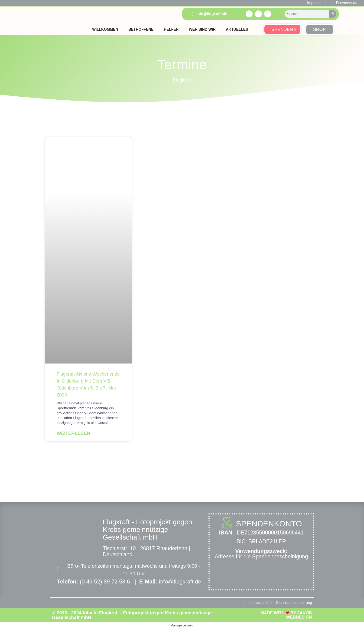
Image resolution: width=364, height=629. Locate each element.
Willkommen (105, 29)
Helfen (171, 29)
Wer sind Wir (202, 29)
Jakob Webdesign (299, 615)
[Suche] (333, 14)
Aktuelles (237, 29)
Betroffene (141, 29)
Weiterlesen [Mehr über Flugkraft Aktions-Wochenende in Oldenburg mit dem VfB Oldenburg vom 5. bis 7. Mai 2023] (73, 433)
